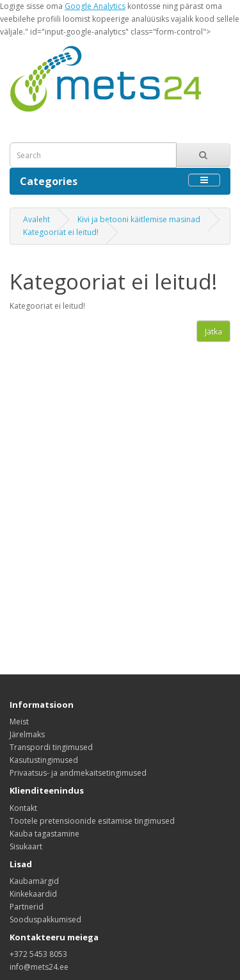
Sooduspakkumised (45, 919)
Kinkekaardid (33, 894)
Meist (19, 722)
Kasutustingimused (44, 760)
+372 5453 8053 (38, 954)
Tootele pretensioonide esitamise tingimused (92, 821)
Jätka (213, 331)
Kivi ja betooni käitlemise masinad (139, 219)
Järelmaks (27, 734)
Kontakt (23, 808)
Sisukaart (26, 846)
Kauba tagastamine (44, 834)
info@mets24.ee (39, 967)
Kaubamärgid (34, 881)
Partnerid (27, 907)
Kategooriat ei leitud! (61, 232)
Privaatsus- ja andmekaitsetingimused (78, 773)
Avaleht (36, 219)
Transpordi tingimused (51, 747)
